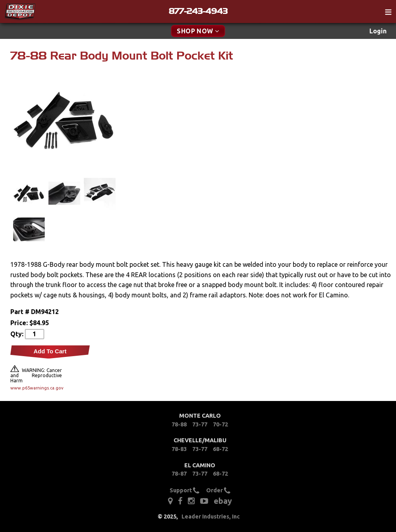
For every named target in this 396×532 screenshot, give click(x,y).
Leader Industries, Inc (211, 517)
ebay (223, 501)
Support (184, 490)
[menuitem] (378, 31)
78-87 (179, 474)
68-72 (220, 449)
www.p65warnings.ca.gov (36, 388)
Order (218, 490)
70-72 (220, 424)
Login (378, 31)
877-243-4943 (198, 11)
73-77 (200, 424)
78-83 (179, 449)
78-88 (179, 424)
